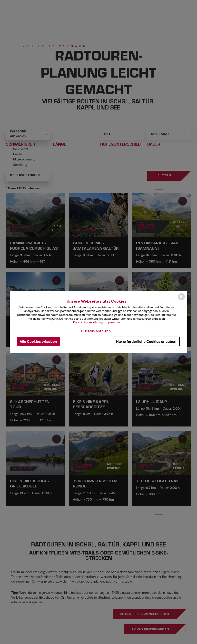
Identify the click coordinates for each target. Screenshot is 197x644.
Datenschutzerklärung (88, 322)
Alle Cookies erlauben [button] (38, 341)
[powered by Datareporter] (181, 300)
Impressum (112, 322)
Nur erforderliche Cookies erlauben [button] (146, 341)
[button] (95, 331)
